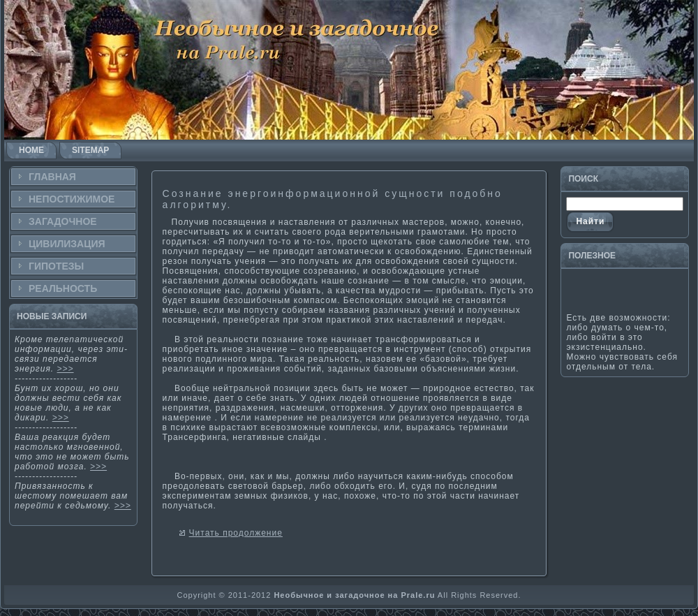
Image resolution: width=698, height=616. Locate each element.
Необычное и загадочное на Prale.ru (354, 595)
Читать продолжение (236, 533)
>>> (66, 369)
